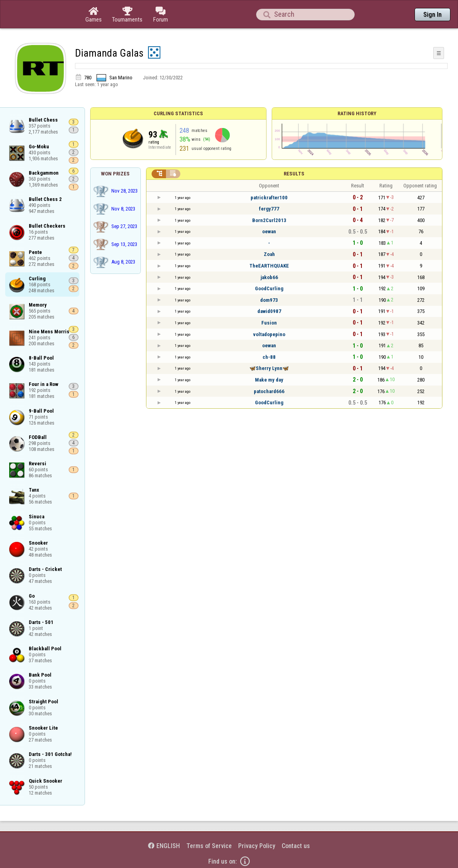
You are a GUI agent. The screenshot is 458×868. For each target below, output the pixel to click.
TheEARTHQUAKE (269, 266)
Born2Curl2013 (269, 220)
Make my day (269, 380)
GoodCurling (269, 288)
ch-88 (269, 357)
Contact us (296, 846)
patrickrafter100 (269, 198)
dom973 (269, 300)
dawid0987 (269, 311)
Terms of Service (209, 846)
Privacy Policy (257, 846)
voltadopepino (269, 334)
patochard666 (269, 391)
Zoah (269, 254)
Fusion (269, 323)
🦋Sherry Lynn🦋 (269, 368)
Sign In (432, 15)
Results (294, 174)
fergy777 (269, 209)
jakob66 (269, 277)
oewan (269, 231)
